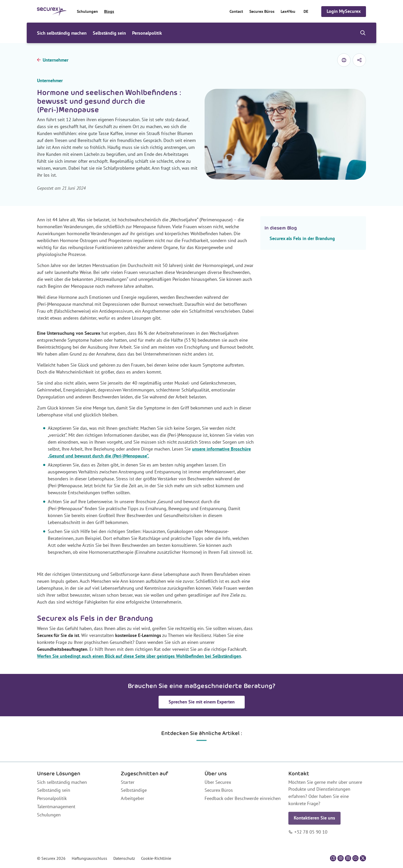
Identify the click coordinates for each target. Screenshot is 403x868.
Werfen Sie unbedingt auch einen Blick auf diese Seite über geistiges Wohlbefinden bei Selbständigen (139, 656)
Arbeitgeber (132, 798)
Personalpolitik (147, 33)
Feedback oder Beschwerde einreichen (243, 798)
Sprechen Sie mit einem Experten (202, 702)
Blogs (109, 11)
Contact (236, 11)
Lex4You (288, 11)
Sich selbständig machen (62, 33)
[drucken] (344, 60)
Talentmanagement (56, 807)
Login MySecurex (344, 11)
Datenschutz (124, 858)
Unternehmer (56, 60)
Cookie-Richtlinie (156, 858)
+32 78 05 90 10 (311, 832)
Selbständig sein (109, 33)
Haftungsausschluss (89, 858)
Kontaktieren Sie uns (314, 818)
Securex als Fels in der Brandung (302, 238)
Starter (128, 782)
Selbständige (134, 790)
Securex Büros (262, 11)
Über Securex (218, 782)
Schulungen (87, 11)
